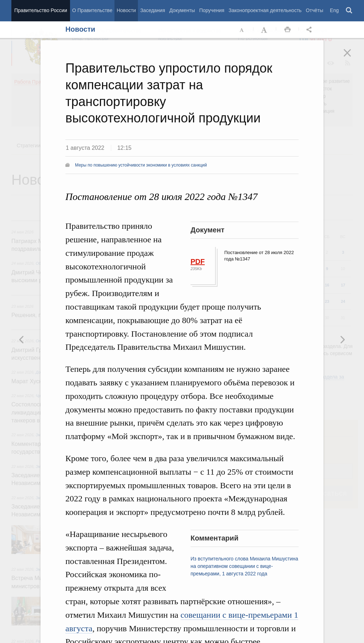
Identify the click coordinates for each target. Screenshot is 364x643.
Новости (126, 10)
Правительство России (41, 10)
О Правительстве (92, 10)
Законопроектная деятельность (265, 10)
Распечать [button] (288, 30)
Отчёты (314, 10)
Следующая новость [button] (22, 339)
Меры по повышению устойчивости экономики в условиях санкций (141, 165)
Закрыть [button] (352, 58)
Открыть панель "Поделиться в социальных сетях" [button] (310, 30)
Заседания (152, 10)
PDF (198, 262)
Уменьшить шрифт (242, 30)
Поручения (212, 10)
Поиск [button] (349, 11)
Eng (334, 10)
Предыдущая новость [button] (342, 339)
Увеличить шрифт (265, 30)
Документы (182, 10)
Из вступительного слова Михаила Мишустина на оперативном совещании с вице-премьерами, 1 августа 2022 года (244, 566)
